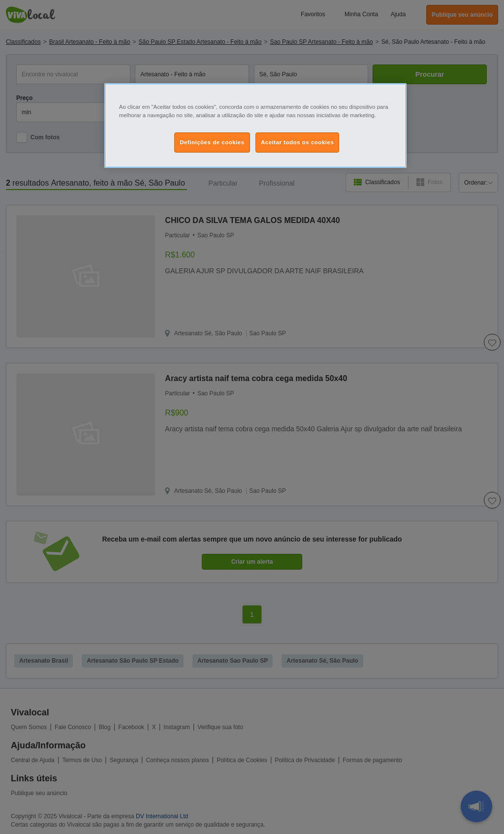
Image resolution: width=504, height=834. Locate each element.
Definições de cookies (212, 142)
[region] (255, 126)
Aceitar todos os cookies (297, 142)
